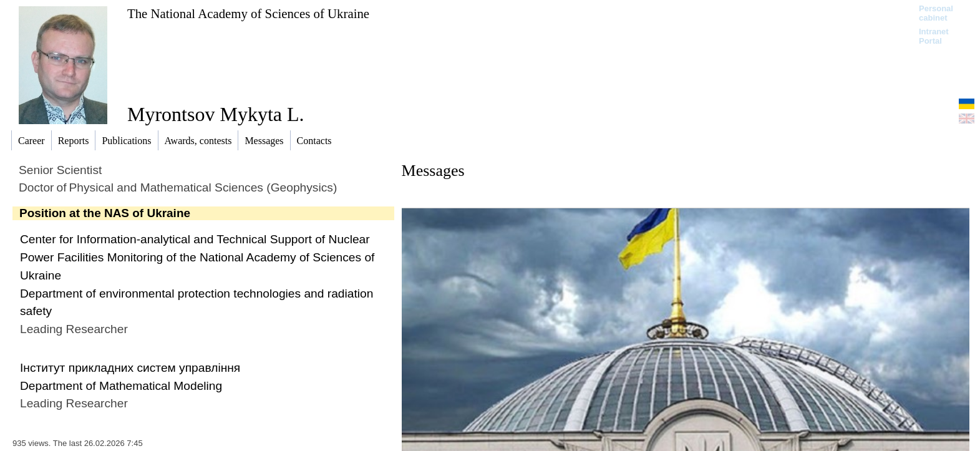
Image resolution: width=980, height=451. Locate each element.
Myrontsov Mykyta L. (216, 114)
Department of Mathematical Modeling (121, 386)
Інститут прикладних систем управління (130, 368)
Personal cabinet (936, 13)
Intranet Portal (934, 36)
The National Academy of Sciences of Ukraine (248, 13)
